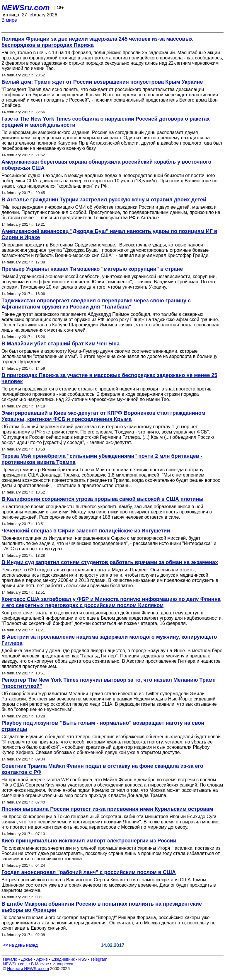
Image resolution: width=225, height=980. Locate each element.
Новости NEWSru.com (28, 969)
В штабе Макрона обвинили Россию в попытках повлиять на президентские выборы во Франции (102, 907)
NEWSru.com (26, 8)
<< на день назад (21, 945)
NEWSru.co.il (15, 964)
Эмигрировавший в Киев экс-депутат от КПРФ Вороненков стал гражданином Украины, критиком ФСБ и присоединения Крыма (103, 416)
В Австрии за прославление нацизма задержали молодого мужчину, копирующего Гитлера (109, 640)
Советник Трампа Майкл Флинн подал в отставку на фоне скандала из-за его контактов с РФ (102, 769)
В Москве (40, 964)
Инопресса (63, 964)
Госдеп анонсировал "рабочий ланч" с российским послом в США (89, 872)
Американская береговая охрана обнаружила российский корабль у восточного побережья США (106, 165)
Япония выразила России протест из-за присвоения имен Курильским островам (107, 809)
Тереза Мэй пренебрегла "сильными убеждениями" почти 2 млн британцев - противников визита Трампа (102, 459)
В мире (9, 20)
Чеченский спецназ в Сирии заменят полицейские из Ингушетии (86, 531)
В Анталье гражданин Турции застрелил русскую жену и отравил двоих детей (104, 200)
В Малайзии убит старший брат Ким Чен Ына (60, 344)
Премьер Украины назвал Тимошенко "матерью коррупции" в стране (92, 269)
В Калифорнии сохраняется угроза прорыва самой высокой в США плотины (103, 499)
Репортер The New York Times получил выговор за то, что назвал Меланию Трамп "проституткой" (109, 683)
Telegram (99, 959)
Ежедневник (63, 959)
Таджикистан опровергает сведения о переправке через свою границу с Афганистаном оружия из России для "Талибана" (96, 304)
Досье (27, 959)
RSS (82, 959)
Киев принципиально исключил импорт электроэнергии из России (89, 841)
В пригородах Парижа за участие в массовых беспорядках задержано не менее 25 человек (109, 378)
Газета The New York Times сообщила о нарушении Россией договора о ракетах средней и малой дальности (106, 122)
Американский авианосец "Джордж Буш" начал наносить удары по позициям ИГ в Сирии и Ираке (109, 234)
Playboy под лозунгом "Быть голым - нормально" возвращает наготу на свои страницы (103, 726)
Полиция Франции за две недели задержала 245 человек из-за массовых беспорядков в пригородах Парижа (97, 42)
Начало (10, 959)
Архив (42, 959)
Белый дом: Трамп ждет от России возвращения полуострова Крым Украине (102, 82)
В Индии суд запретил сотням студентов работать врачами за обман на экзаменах (110, 562)
